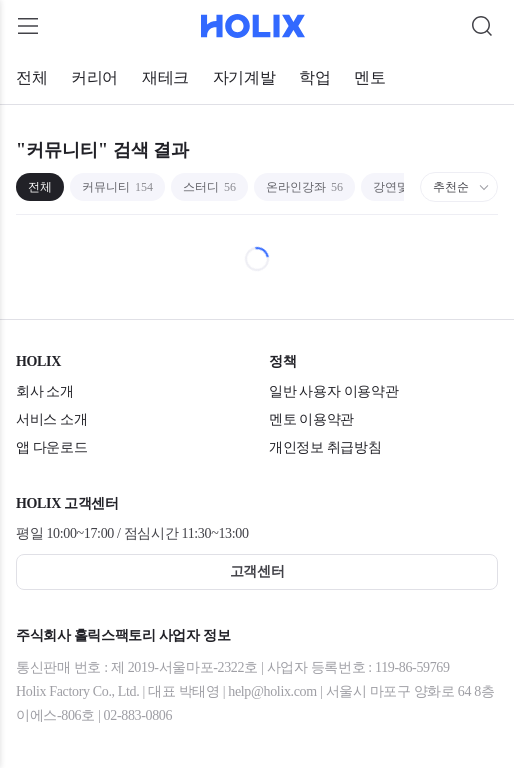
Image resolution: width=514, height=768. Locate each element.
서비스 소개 (51, 419)
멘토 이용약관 (311, 419)
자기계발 (244, 77)
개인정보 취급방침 (325, 447)
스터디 (209, 187)
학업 (314, 77)
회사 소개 (45, 391)
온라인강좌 (304, 187)
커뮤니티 (117, 187)
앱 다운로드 (51, 447)
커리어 (94, 77)
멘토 (369, 77)
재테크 (165, 77)
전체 (31, 77)
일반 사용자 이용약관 (333, 391)
